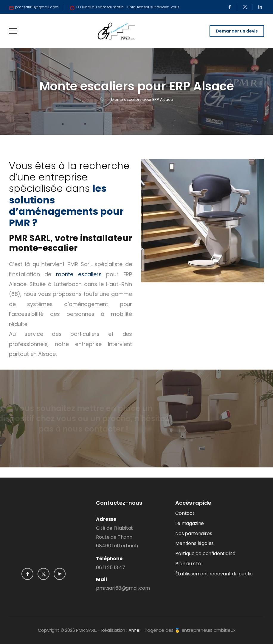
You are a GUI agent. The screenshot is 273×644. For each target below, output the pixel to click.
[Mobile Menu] (13, 31)
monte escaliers (79, 274)
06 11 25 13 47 (110, 567)
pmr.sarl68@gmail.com (123, 588)
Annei (134, 630)
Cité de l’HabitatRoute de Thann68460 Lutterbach (117, 537)
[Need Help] (34, 7)
